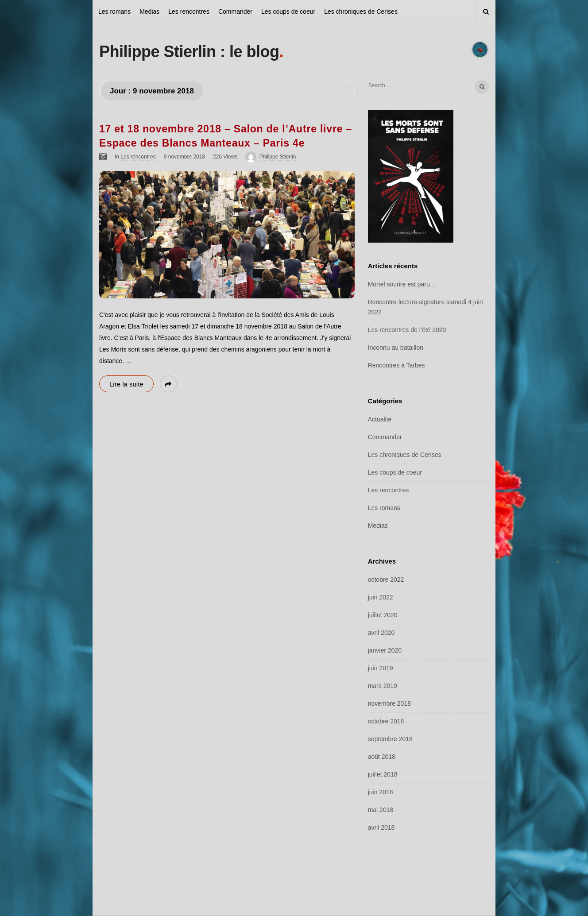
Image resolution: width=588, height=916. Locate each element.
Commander (235, 12)
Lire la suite (126, 384)
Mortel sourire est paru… (402, 284)
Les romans (114, 12)
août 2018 (382, 757)
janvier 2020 (385, 650)
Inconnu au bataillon (396, 348)
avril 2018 (381, 827)
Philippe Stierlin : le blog (189, 52)
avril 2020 (381, 633)
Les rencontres (189, 12)
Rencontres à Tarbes (397, 365)
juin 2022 (381, 597)
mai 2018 (381, 810)
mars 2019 (383, 686)
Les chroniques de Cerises (361, 12)
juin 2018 (381, 792)
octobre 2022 (386, 580)
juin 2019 (381, 668)
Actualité (380, 419)
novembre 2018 (389, 703)
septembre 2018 (390, 739)
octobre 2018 (386, 721)
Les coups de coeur (288, 12)
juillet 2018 (383, 774)
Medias (149, 12)
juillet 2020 (383, 615)
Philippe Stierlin (278, 157)
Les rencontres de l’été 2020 (407, 330)
